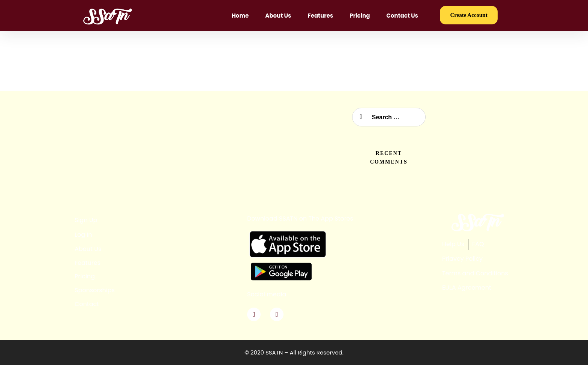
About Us (278, 16)
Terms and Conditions (475, 273)
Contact (87, 304)
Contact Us (402, 16)
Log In (83, 235)
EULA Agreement (467, 288)
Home (240, 16)
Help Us (453, 244)
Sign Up (86, 220)
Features (320, 16)
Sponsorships (95, 290)
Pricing (360, 16)
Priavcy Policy (462, 259)
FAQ (478, 244)
